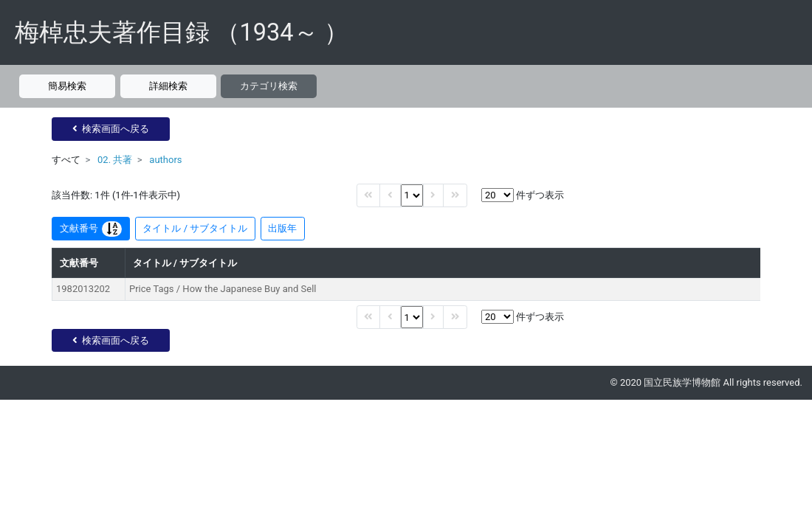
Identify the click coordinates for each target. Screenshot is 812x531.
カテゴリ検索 (269, 86)
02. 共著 (115, 160)
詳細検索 (168, 86)
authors (165, 160)
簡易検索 (67, 86)
